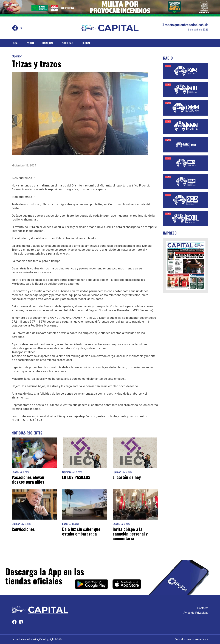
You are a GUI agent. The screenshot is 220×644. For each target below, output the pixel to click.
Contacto (203, 608)
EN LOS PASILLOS (77, 477)
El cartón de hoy (127, 477)
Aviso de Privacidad (196, 613)
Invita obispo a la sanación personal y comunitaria (130, 534)
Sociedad (68, 43)
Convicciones (23, 529)
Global (86, 43)
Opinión (17, 56)
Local (15, 43)
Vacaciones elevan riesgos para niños (28, 479)
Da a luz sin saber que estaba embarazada (81, 531)
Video (31, 43)
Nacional (48, 43)
